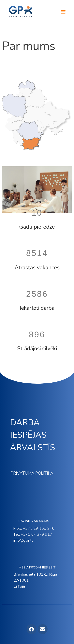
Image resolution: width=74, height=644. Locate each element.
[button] (63, 12)
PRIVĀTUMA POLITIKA (32, 473)
